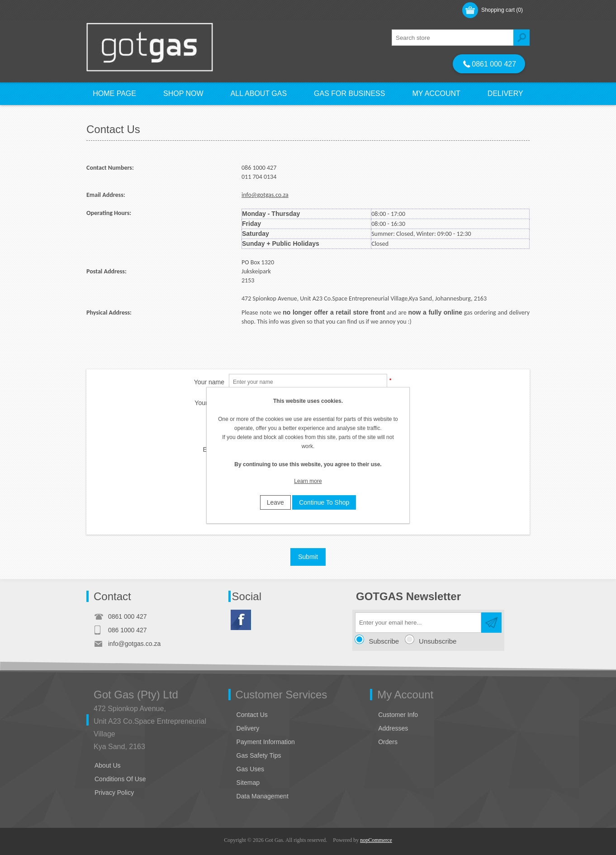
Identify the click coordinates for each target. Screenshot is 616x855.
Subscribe (384, 641)
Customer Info (398, 715)
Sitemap (248, 783)
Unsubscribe (438, 641)
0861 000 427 (490, 64)
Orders (388, 742)
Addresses (393, 728)
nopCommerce (376, 840)
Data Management (263, 796)
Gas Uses (250, 769)
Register (107, 10)
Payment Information (266, 742)
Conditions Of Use (120, 779)
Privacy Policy (114, 793)
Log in (144, 10)
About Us (108, 765)
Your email (209, 403)
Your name (209, 382)
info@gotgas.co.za (265, 195)
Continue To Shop (324, 502)
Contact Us (252, 715)
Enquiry (214, 449)
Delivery (248, 728)
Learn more (308, 481)
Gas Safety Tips (259, 755)
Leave (275, 502)
